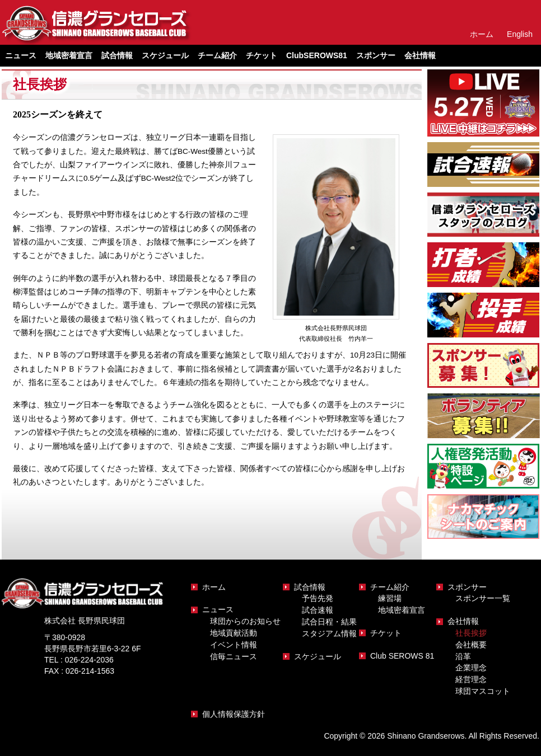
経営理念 (471, 679)
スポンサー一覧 (483, 598)
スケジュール (165, 55)
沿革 (463, 656)
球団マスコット (483, 691)
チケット (262, 55)
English (520, 34)
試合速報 (318, 610)
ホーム (482, 34)
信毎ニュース (234, 656)
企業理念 (471, 668)
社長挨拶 (471, 633)
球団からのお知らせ (245, 621)
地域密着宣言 (69, 55)
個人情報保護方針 (234, 714)
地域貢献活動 (234, 633)
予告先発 (318, 598)
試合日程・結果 (329, 622)
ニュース (218, 609)
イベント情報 (234, 645)
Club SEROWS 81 (402, 656)
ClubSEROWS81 (317, 55)
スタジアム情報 (329, 633)
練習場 (390, 598)
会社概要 (471, 645)
